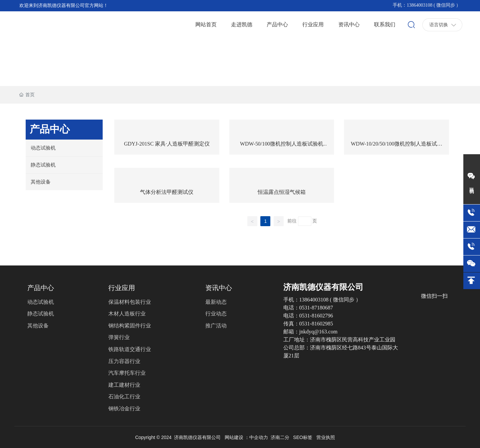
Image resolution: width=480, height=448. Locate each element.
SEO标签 (303, 437)
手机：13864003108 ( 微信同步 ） (427, 5)
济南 (275, 437)
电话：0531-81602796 (308, 316)
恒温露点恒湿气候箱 (282, 192)
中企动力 (259, 437)
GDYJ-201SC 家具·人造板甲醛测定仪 (167, 144)
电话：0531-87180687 (308, 308)
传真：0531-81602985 (308, 324)
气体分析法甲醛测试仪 (167, 192)
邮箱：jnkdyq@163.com (310, 332)
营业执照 (326, 437)
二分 (285, 437)
